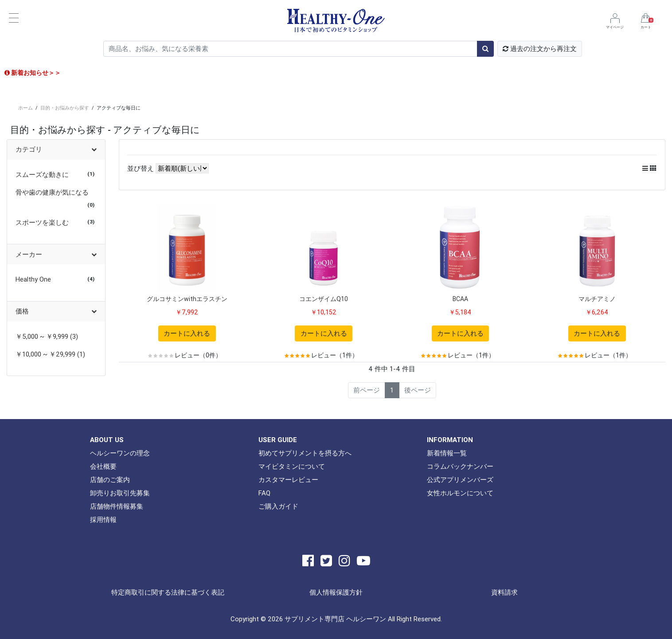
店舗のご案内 (110, 480)
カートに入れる (187, 333)
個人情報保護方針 (336, 592)
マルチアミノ (597, 299)
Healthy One (33, 279)
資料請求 (504, 592)
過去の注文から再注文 (540, 49)
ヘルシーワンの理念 (120, 453)
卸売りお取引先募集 (120, 493)
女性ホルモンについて (460, 493)
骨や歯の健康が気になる (52, 192)
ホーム (25, 108)
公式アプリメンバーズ (460, 480)
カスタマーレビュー (288, 480)
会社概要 (103, 466)
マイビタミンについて (292, 466)
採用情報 (103, 519)
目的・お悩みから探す (65, 108)
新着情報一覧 (447, 453)
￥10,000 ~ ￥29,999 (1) (50, 354)
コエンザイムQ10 (324, 299)
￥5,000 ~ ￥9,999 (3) (47, 336)
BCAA (460, 299)
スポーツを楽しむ (42, 222)
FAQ (264, 493)
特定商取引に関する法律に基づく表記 (168, 592)
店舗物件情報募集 (117, 506)
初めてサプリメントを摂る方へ (305, 453)
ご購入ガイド (278, 506)
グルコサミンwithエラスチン (187, 299)
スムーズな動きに (42, 174)
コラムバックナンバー (460, 466)
